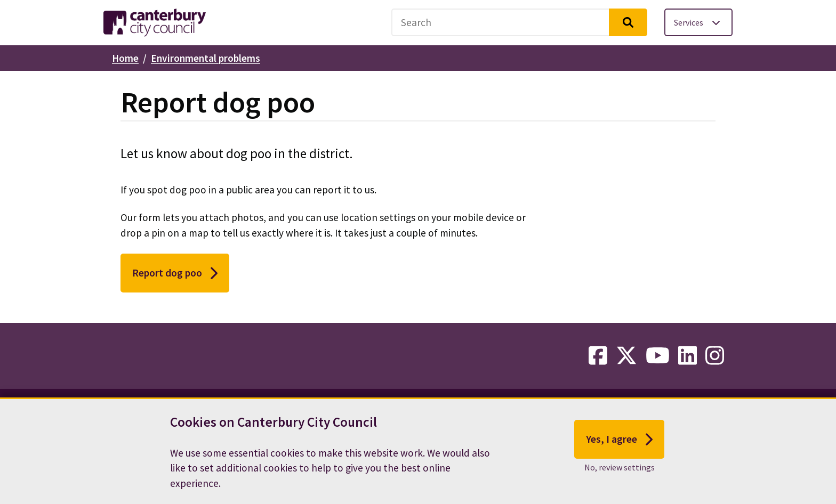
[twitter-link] (626, 356)
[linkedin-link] (688, 356)
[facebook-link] (598, 356)
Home (125, 58)
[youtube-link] (658, 356)
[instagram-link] (715, 356)
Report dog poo (175, 273)
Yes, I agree (619, 440)
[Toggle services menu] (698, 22)
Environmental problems (206, 58)
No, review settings (620, 467)
